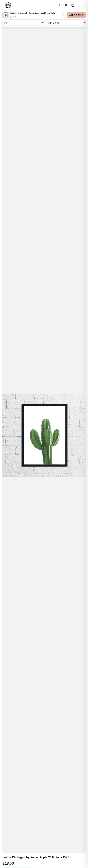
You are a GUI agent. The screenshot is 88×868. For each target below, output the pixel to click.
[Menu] (80, 5)
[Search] (59, 5)
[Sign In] (66, 5)
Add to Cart (76, 15)
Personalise (63, 15)
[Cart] (73, 5)
